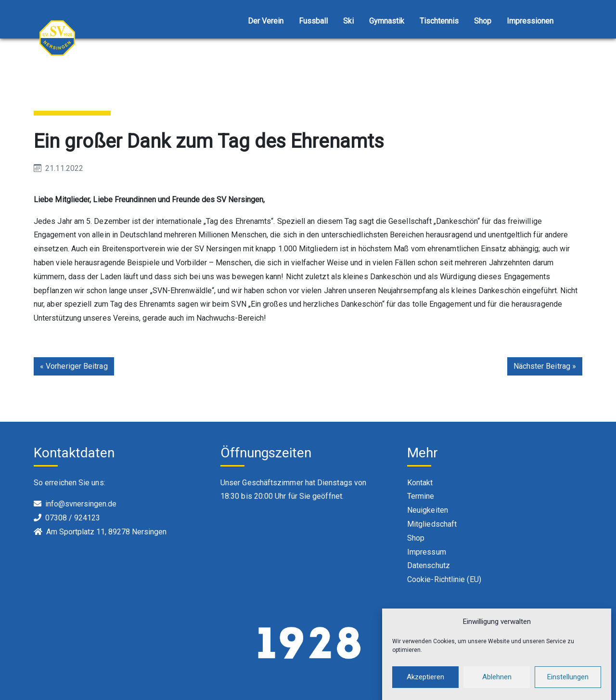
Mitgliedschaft (432, 524)
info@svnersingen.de (81, 504)
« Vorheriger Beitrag (74, 366)
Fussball (313, 21)
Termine (421, 496)
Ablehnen (497, 685)
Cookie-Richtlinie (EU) (444, 579)
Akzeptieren (425, 685)
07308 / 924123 (73, 518)
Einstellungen (568, 685)
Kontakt (420, 483)
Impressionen (530, 21)
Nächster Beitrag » (545, 366)
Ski (348, 21)
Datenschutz (429, 565)
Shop (483, 21)
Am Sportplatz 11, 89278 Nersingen (106, 532)
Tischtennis (439, 21)
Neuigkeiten (428, 510)
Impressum (427, 552)
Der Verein (266, 21)
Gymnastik (387, 21)
